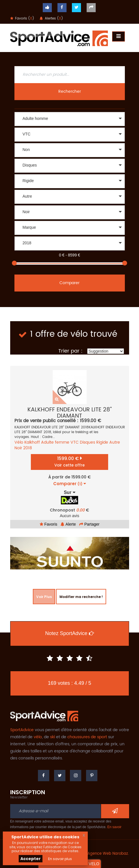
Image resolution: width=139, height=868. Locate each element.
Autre (115, 442)
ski (53, 737)
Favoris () (22, 19)
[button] (70, 119)
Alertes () (51, 19)
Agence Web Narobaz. (108, 854)
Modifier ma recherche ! (81, 597)
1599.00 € (69, 462)
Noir (18, 448)
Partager (89, 524)
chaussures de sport (87, 737)
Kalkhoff (32, 442)
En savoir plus (60, 859)
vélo (38, 737)
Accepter (31, 859)
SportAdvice (22, 730)
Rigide (102, 442)
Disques (87, 442)
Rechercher (70, 91)
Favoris (49, 524)
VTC (75, 442)
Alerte (68, 524)
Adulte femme (55, 442)
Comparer (69, 283)
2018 (28, 448)
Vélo (19, 442)
